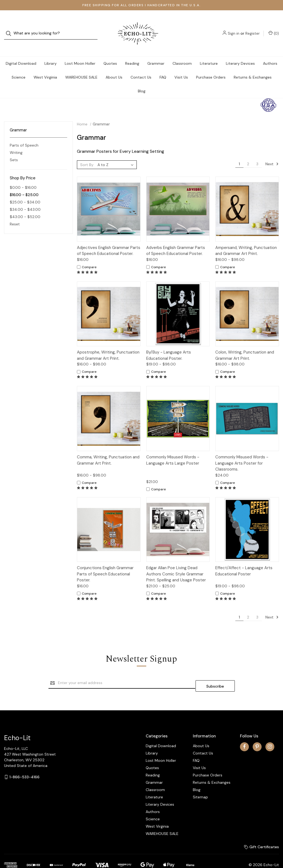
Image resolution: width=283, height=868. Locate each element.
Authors (270, 53)
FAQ (163, 66)
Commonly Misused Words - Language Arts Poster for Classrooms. (242, 452)
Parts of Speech (24, 134)
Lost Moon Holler (80, 53)
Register (253, 28)
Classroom (182, 53)
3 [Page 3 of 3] (257, 153)
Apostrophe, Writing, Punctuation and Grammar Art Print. (108, 344)
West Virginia (45, 66)
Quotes (110, 53)
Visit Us (181, 66)
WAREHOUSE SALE (81, 66)
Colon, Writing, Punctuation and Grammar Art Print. (245, 344)
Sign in (234, 28)
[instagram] (270, 733)
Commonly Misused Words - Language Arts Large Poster (173, 449)
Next (272, 153)
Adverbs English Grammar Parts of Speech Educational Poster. (176, 240)
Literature (209, 53)
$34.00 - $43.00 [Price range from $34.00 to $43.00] (25, 199)
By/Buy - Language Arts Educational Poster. (169, 344)
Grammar (156, 53)
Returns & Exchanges (253, 66)
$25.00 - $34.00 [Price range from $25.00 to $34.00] (25, 191)
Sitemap (200, 783)
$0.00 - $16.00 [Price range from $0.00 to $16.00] (23, 177)
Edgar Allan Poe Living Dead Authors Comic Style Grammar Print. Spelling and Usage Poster (176, 563)
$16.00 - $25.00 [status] (24, 184)
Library (51, 53)
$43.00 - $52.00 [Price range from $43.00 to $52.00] (25, 206)
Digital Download (21, 53)
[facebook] (244, 733)
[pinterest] (257, 733)
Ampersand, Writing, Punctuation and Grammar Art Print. (246, 240)
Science (19, 66)
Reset (15, 213)
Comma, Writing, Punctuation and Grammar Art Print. (108, 449)
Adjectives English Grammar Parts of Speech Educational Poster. (109, 240)
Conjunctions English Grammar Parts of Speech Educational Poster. (105, 563)
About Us (114, 66)
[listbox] (117, 154)
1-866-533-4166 (25, 763)
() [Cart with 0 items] (274, 28)
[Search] (10, 28)
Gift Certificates (261, 833)
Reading (132, 53)
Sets (14, 149)
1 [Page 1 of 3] (239, 153)
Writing (16, 142)
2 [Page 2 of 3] (248, 153)
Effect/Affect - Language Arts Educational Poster (244, 560)
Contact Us (141, 66)
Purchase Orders (211, 66)
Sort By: (87, 154)
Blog (142, 80)
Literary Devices (240, 53)
